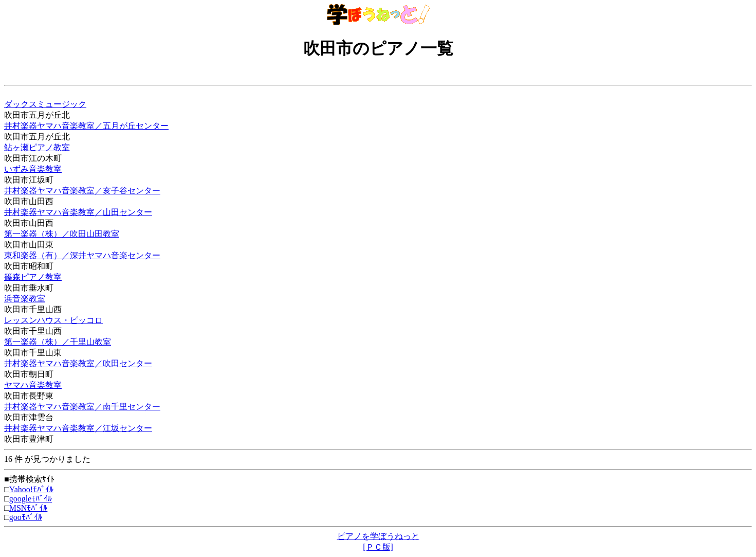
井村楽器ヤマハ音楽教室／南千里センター (82, 407)
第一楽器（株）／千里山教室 (58, 342)
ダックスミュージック (45, 104)
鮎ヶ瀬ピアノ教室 (37, 147)
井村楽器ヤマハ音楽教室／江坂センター (78, 428)
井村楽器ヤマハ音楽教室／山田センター (78, 212)
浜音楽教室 (25, 299)
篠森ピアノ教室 (33, 277)
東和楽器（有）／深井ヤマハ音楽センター (82, 255)
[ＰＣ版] (378, 547)
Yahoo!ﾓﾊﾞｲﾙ (31, 489)
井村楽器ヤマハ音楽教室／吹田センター (78, 363)
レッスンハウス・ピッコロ (53, 320)
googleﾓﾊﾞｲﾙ (31, 499)
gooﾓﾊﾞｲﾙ (26, 517)
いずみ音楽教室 (33, 169)
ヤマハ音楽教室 (33, 385)
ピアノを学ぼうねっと (378, 536)
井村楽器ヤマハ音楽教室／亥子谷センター (82, 191)
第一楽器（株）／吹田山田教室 (62, 234)
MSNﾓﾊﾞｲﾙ (29, 508)
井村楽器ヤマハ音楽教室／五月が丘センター (86, 126)
